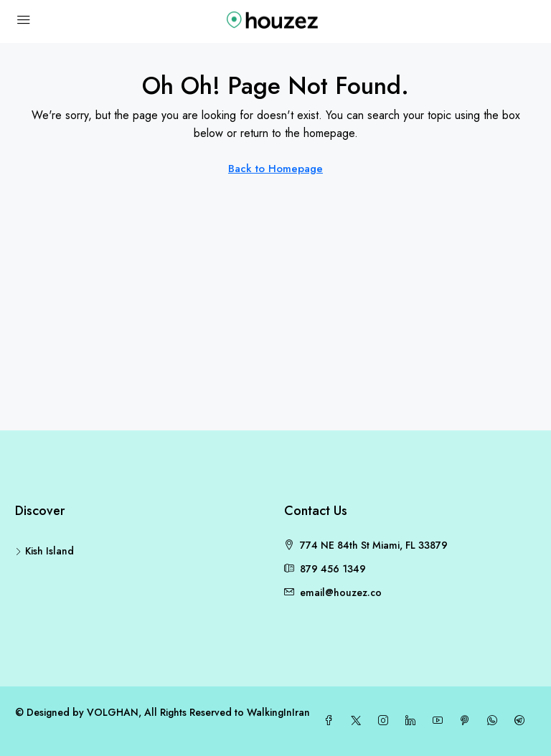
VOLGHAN (113, 712)
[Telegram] (522, 721)
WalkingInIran (278, 712)
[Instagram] (386, 721)
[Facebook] (331, 721)
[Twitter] (359, 721)
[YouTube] (441, 721)
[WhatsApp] (495, 721)
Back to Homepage (275, 169)
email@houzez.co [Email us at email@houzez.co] (341, 592)
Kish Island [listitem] (44, 551)
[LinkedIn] (413, 721)
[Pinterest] (468, 721)
